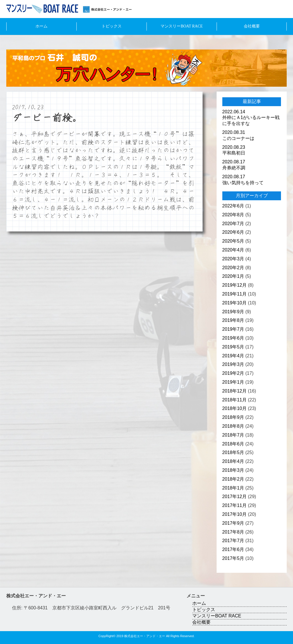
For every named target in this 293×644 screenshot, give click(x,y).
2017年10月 (234, 514)
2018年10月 (234, 408)
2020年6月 (233, 232)
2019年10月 (234, 303)
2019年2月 (233, 373)
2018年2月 (233, 479)
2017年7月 (233, 541)
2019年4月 (233, 356)
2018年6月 (233, 444)
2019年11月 (234, 294)
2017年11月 (234, 505)
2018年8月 (233, 426)
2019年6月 (233, 338)
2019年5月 (233, 347)
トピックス (112, 26)
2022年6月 (233, 206)
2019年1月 (233, 382)
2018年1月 (233, 488)
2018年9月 (233, 417)
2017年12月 (234, 497)
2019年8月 (233, 320)
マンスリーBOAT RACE (182, 26)
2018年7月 (233, 435)
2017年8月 (233, 532)
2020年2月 (233, 268)
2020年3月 (233, 259)
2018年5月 (233, 452)
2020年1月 (233, 276)
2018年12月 (234, 391)
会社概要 (252, 26)
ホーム (41, 26)
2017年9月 (233, 523)
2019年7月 (233, 329)
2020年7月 (233, 224)
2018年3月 (233, 470)
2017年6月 (233, 549)
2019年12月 (234, 285)
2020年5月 (233, 241)
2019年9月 (233, 312)
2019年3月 (233, 364)
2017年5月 (233, 558)
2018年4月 (233, 461)
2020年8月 (233, 215)
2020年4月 (233, 250)
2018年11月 (234, 400)
